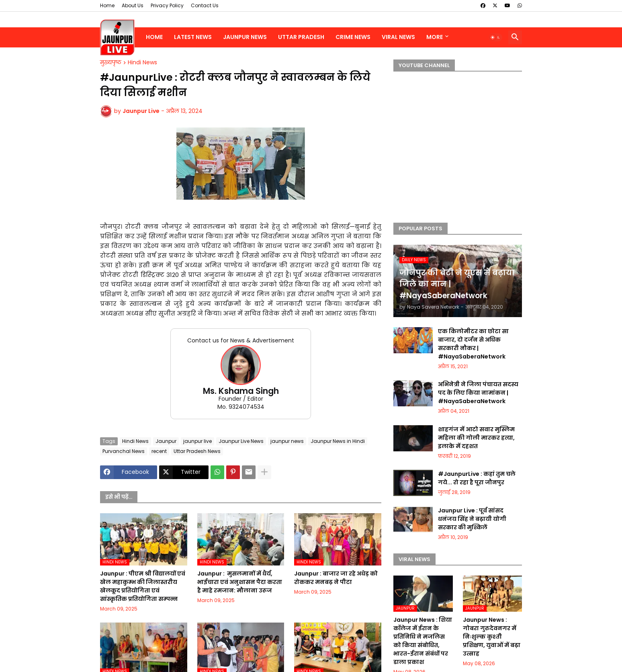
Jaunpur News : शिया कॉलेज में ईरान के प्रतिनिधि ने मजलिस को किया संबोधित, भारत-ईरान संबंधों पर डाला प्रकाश (423, 641)
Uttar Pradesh (301, 37)
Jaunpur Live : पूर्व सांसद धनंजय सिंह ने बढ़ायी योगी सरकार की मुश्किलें (472, 519)
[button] (495, 37)
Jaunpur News (245, 37)
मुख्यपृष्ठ (111, 63)
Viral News (398, 37)
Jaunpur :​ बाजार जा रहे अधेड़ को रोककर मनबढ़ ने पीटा (336, 578)
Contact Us (205, 5)
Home (107, 5)
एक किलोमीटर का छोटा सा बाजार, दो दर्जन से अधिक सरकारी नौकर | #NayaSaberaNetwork (473, 344)
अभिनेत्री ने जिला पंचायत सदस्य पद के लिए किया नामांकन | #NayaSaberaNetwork (478, 393)
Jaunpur (166, 441)
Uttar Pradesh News (197, 451)
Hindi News (142, 63)
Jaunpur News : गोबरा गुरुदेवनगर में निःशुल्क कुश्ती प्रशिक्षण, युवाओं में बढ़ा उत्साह (492, 637)
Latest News (193, 37)
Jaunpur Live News (241, 441)
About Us (133, 5)
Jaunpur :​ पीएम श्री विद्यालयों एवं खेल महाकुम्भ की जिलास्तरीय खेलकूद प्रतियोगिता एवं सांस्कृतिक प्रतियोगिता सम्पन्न (143, 586)
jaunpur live (197, 441)
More (435, 37)
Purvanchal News (124, 451)
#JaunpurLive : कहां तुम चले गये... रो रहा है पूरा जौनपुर (477, 478)
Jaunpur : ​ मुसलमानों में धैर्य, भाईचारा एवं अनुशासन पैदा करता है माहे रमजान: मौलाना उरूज (240, 582)
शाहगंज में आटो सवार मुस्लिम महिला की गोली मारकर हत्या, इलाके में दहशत (476, 438)
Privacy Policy (167, 5)
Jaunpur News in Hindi (338, 441)
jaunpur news (287, 441)
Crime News (353, 37)
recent (159, 451)
